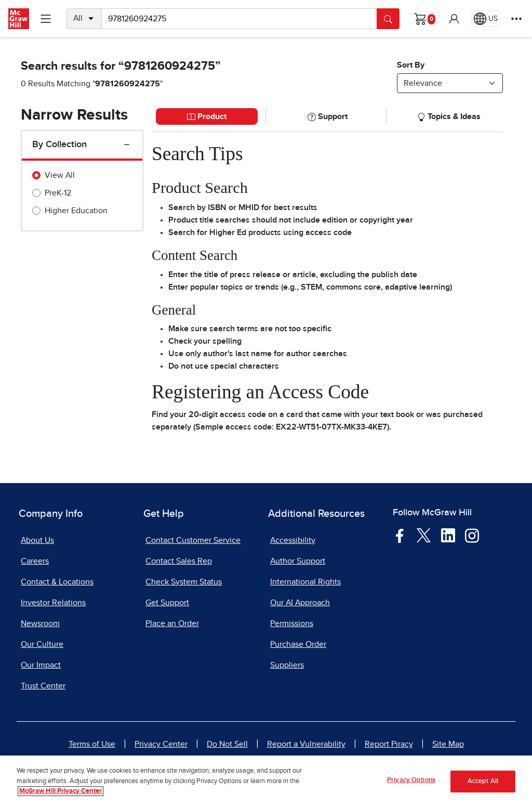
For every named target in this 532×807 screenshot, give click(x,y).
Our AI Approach (300, 603)
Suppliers (287, 665)
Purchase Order (298, 644)
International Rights (305, 582)
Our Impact (41, 665)
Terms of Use (92, 744)
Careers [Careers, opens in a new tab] (35, 561)
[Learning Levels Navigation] (46, 19)
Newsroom (40, 623)
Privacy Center (161, 744)
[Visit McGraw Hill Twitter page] (424, 535)
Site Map (448, 744)
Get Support (167, 603)
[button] (454, 19)
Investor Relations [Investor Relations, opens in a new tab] (53, 603)
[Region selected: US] (486, 19)
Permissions (292, 623)
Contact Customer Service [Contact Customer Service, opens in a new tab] (193, 540)
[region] (266, 781)
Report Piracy (389, 744)
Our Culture (42, 644)
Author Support (298, 561)
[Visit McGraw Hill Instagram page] (472, 535)
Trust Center (43, 686)
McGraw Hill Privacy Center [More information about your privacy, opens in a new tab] (61, 791)
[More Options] (516, 19)
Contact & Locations (57, 582)
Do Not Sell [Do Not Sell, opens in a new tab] (227, 744)
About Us (37, 540)
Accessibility (293, 540)
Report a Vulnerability (306, 744)
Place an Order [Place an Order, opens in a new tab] (172, 623)
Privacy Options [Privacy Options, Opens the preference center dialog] (411, 780)
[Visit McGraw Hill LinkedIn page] (448, 535)
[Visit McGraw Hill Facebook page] (400, 535)
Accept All (483, 781)
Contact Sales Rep (179, 561)
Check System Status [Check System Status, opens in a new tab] (184, 582)
